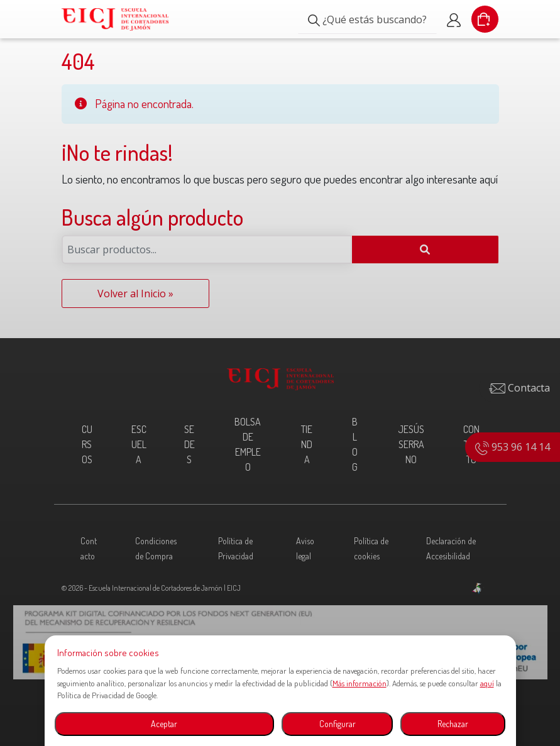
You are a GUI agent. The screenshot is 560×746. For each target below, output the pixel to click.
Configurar (338, 724)
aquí (487, 683)
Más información (360, 683)
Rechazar (453, 724)
